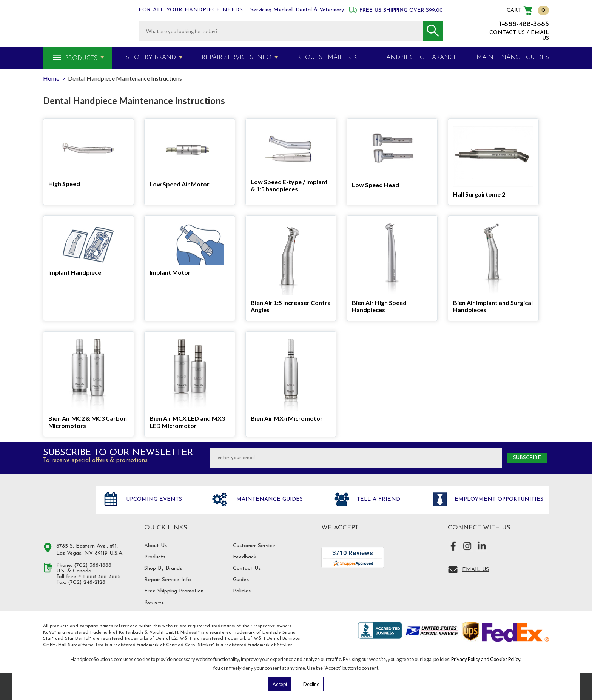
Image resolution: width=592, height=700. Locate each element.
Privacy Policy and (471, 659)
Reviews (154, 602)
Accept (280, 684)
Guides (241, 580)
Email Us (476, 570)
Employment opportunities (498, 499)
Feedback (245, 557)
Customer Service (254, 546)
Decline (311, 684)
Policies (242, 591)
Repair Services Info (237, 58)
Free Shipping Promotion (174, 591)
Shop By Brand (151, 58)
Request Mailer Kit (330, 58)
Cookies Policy (505, 659)
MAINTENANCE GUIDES (513, 58)
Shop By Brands (163, 568)
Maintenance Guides (269, 499)
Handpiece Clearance (419, 58)
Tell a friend (378, 499)
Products (81, 58)
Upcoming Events (153, 499)
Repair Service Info (168, 580)
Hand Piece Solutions (65, 508)
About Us (156, 546)
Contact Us (247, 568)
